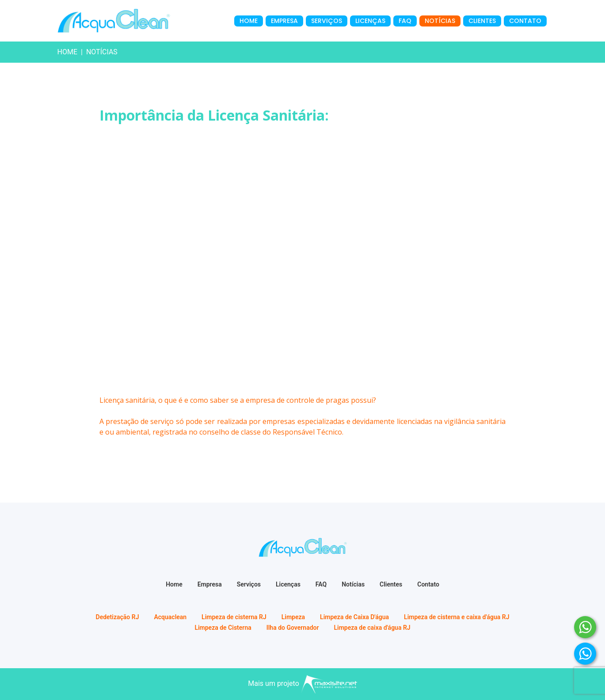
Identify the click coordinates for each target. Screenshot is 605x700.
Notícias (353, 584)
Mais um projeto (302, 683)
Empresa (210, 584)
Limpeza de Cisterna (223, 628)
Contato (428, 584)
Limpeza (293, 617)
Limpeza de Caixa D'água (354, 617)
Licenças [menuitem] (370, 21)
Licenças (288, 584)
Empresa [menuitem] (284, 21)
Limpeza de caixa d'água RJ (372, 628)
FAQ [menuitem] (405, 21)
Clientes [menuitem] (482, 21)
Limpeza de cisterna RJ (234, 617)
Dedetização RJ (118, 617)
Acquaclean (170, 617)
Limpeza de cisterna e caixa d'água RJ (457, 617)
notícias (102, 52)
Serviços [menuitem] (327, 21)
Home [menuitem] (249, 21)
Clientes (391, 584)
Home (67, 52)
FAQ (321, 584)
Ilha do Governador (293, 628)
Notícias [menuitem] (440, 21)
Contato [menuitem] (525, 21)
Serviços (249, 584)
